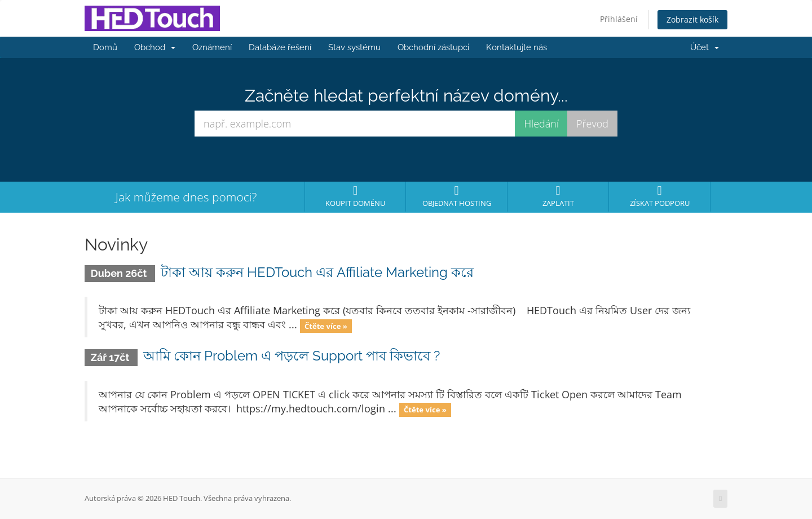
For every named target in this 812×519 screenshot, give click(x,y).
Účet (705, 47)
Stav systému (354, 47)
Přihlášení (619, 19)
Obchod (155, 47)
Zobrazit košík (692, 19)
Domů (105, 47)
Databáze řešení (280, 47)
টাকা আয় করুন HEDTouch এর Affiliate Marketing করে (317, 272)
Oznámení (212, 47)
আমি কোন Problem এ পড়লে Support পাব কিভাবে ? (292, 356)
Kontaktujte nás (517, 47)
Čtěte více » (326, 326)
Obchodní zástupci (433, 47)
